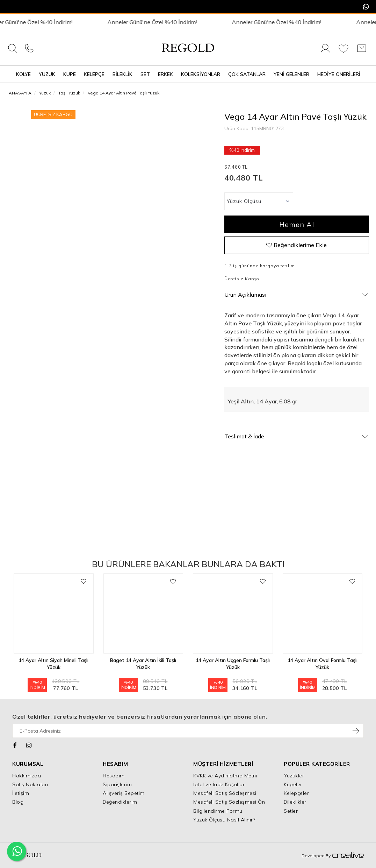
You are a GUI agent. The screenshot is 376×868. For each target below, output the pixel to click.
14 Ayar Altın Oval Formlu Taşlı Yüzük (323, 664)
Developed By (333, 856)
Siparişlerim (117, 784)
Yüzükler (294, 776)
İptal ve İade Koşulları (220, 784)
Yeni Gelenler (291, 74)
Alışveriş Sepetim (124, 793)
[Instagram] (29, 744)
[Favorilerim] (344, 52)
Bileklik (122, 74)
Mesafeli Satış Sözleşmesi (225, 793)
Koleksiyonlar (201, 74)
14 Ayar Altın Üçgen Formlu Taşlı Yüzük (233, 664)
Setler (291, 811)
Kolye (23, 74)
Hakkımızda (27, 776)
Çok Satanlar (247, 74)
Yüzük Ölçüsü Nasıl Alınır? (224, 820)
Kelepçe (94, 74)
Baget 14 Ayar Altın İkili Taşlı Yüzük (143, 664)
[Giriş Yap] (325, 52)
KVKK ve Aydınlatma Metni (225, 776)
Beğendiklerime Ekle (297, 245)
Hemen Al (297, 224)
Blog (18, 802)
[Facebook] (15, 744)
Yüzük (47, 74)
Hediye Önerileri (339, 74)
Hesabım (114, 776)
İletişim (21, 793)
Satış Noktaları (30, 784)
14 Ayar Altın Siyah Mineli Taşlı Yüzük (53, 664)
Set (145, 74)
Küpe (70, 74)
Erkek (165, 74)
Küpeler (293, 784)
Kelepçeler (296, 793)
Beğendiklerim (120, 802)
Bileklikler (295, 802)
